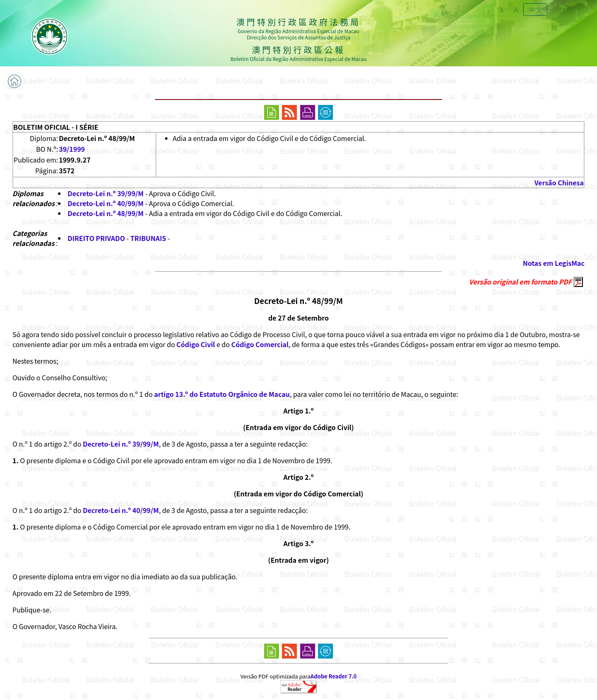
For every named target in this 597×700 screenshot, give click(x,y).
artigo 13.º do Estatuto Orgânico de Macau (222, 394)
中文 (535, 10)
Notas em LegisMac (554, 263)
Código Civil (196, 344)
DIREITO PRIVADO (96, 238)
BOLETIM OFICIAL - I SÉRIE (56, 127)
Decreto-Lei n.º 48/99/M (106, 213)
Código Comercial (260, 344)
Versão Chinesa (559, 182)
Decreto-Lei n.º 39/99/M (106, 193)
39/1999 (72, 149)
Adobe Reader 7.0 (334, 676)
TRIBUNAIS (148, 238)
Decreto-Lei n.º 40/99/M (106, 203)
